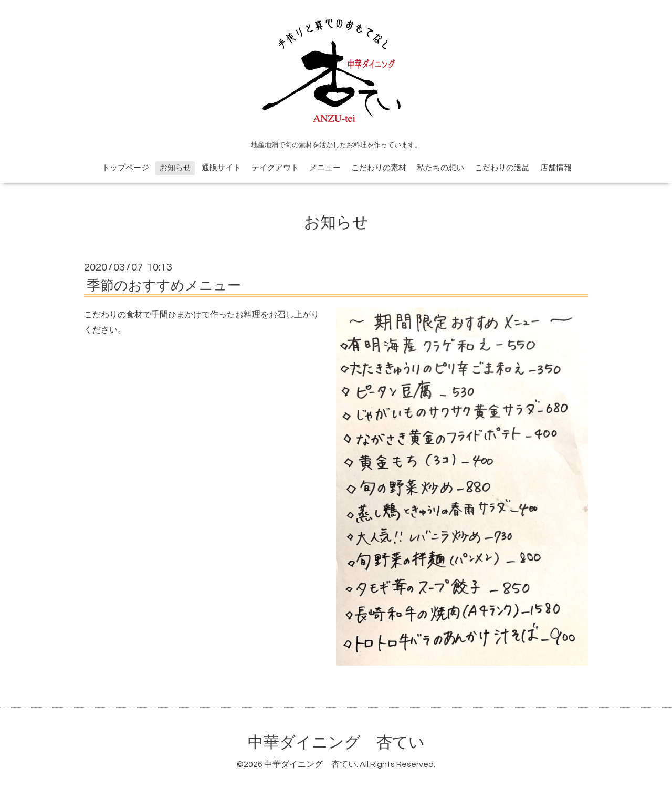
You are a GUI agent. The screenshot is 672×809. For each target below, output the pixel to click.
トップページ (125, 168)
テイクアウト (275, 168)
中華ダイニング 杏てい (336, 743)
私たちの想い (440, 168)
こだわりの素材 (379, 168)
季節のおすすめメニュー (164, 286)
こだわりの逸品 (502, 168)
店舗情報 (556, 168)
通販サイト (221, 168)
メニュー (325, 168)
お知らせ (175, 168)
